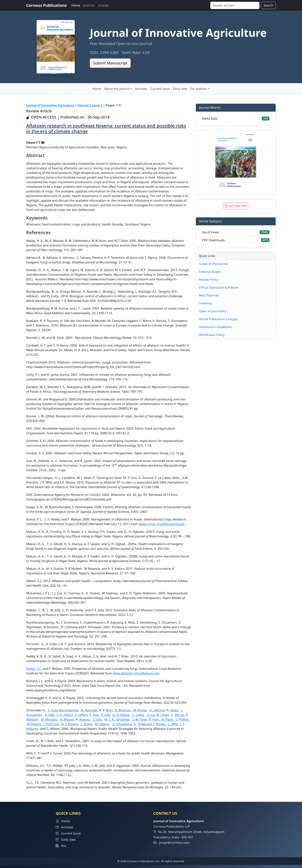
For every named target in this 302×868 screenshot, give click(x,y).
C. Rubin (86, 724)
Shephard (145, 724)
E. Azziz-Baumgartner (63, 710)
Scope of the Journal (213, 264)
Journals (89, 5)
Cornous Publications (47, 5)
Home (76, 5)
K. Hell (49, 715)
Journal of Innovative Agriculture (50, 105)
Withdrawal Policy (212, 335)
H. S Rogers (69, 724)
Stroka (161, 724)
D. (48, 729)
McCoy (179, 715)
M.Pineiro (34, 724)
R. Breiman (122, 710)
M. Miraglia (49, 719)
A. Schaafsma (122, 724)
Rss (61, 846)
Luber (164, 715)
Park (156, 719)
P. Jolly (105, 715)
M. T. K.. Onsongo (117, 719)
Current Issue (160, 89)
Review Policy (209, 280)
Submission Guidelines (215, 327)
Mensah (32, 719)
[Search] (235, 5)
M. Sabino (102, 724)
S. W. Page (139, 719)
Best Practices (209, 295)
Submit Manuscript (110, 63)
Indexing (205, 303)
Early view (180, 89)
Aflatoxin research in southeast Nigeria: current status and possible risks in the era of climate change (106, 128)
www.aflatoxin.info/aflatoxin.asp (136, 673)
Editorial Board (210, 272)
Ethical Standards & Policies (219, 287)
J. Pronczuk (51, 724)
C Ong (97, 719)
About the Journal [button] (117, 89)
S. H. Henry (64, 715)
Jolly (96, 715)
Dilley (174, 710)
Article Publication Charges (218, 319)
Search (268, 5)
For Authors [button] (199, 89)
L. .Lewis (138, 715)
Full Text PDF (236, 206)
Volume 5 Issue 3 (90, 105)
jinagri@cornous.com (174, 843)
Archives (141, 89)
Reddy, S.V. (34, 669)
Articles (103, 5)
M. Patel (167, 719)
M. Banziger (89, 710)
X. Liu (151, 715)
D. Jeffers (81, 715)
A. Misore (67, 719)
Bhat (109, 710)
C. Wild (172, 724)
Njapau (85, 719)
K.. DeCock (157, 710)
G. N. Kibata (121, 715)
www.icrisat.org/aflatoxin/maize (161, 524)
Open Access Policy (213, 311)
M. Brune (140, 710)
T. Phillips (182, 719)
